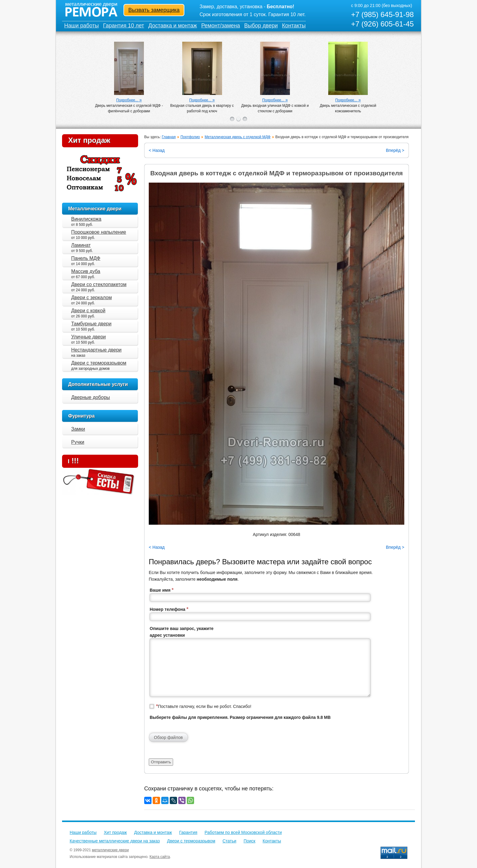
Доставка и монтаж (173, 26)
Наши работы (82, 26)
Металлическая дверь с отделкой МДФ (238, 137)
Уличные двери (89, 337)
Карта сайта (160, 857)
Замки (78, 429)
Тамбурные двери (91, 324)
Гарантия (188, 832)
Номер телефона (169, 609)
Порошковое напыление (99, 232)
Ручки (78, 442)
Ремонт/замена (220, 26)
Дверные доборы (91, 397)
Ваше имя (162, 590)
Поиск (250, 841)
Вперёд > (395, 150)
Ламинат (81, 245)
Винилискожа (86, 219)
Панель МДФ (86, 258)
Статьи (229, 841)
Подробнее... (127, 100)
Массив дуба (86, 271)
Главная (169, 137)
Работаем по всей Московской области (243, 832)
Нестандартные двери (96, 350)
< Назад (157, 150)
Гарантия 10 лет (124, 26)
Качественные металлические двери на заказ (115, 841)
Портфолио (190, 137)
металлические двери (110, 850)
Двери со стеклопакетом (99, 284)
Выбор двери (261, 26)
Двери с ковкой (88, 311)
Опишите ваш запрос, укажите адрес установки (182, 632)
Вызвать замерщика (154, 10)
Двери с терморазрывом (99, 363)
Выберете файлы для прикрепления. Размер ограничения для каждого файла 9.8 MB (240, 717)
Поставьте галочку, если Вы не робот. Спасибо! (204, 706)
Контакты (294, 26)
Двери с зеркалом (91, 297)
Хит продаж (89, 140)
